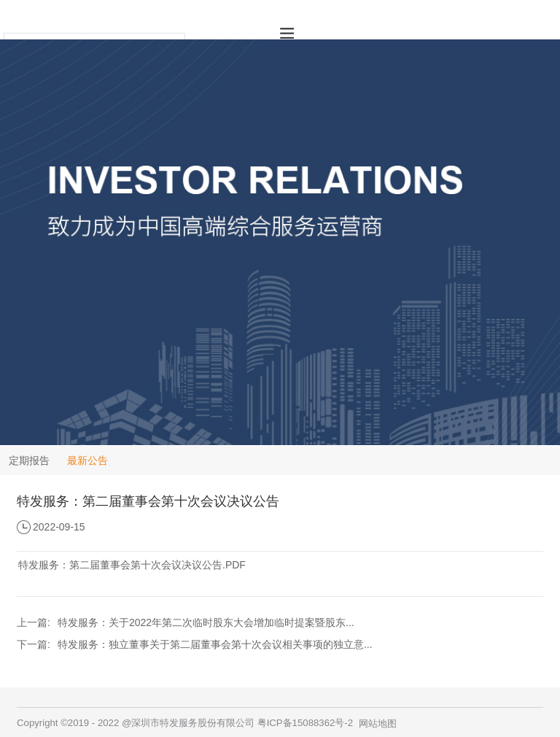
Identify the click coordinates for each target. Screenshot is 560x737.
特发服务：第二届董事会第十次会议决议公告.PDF (132, 565)
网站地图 (378, 724)
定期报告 (29, 460)
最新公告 (87, 460)
